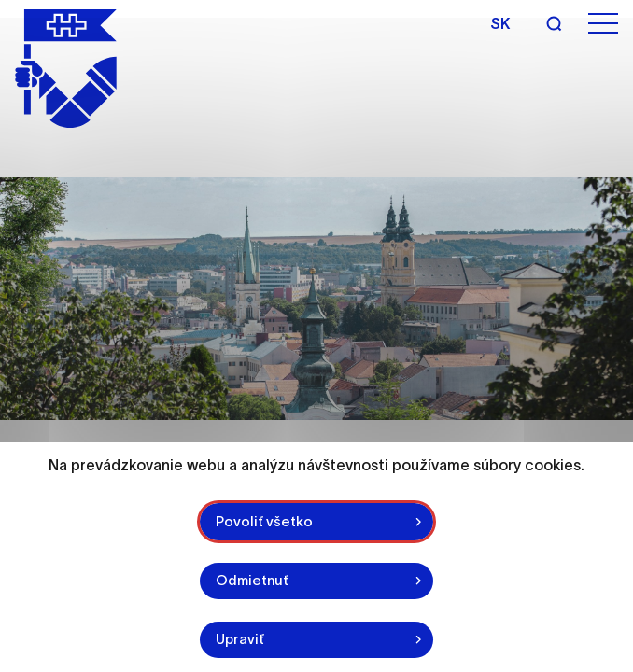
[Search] (554, 23)
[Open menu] (603, 24)
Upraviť (241, 639)
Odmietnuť (253, 580)
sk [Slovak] (500, 23)
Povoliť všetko (265, 520)
